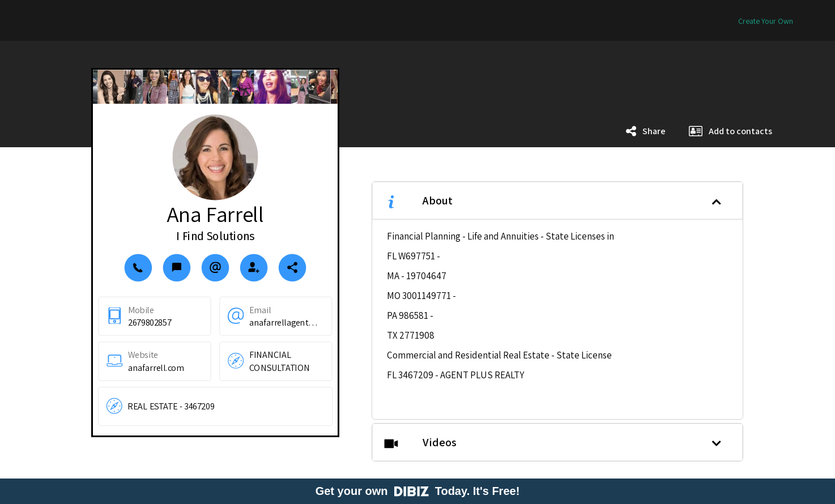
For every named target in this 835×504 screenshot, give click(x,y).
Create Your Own (766, 21)
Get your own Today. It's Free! (418, 491)
